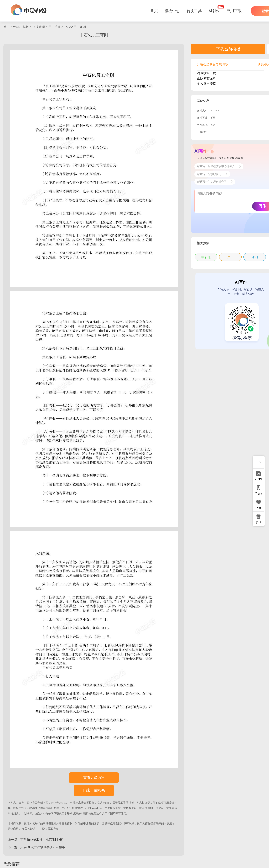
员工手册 (54, 27)
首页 (154, 11)
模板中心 (172, 11)
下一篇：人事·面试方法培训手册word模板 (37, 847)
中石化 (43, 829)
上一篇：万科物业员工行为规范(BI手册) (36, 840)
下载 (46, 803)
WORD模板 (21, 27)
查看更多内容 (94, 778)
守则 (56, 829)
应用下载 (234, 11)
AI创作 (214, 11)
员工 (50, 829)
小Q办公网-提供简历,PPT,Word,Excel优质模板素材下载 (94, 808)
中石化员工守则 (75, 27)
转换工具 (194, 11)
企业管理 (39, 27)
